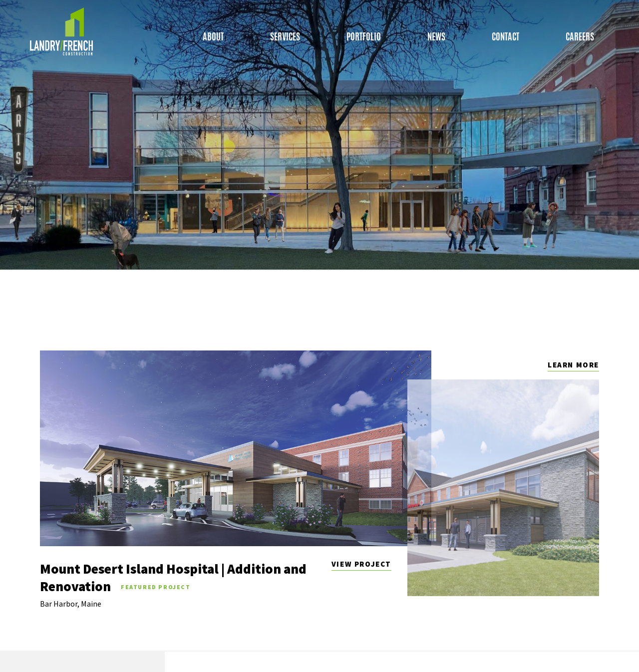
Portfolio (364, 38)
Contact (505, 38)
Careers (580, 38)
